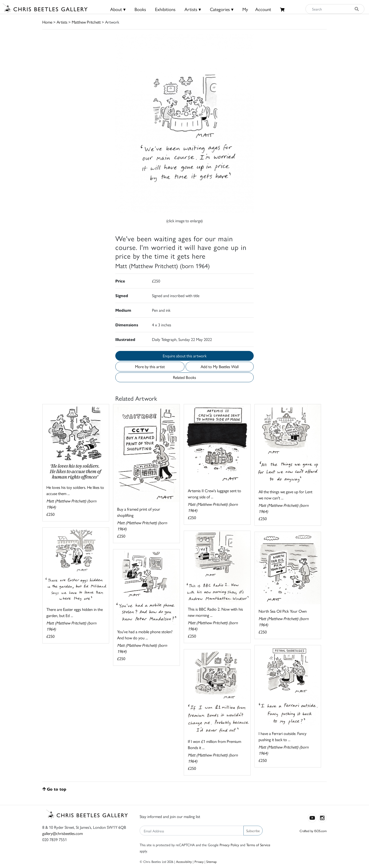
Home (47, 22)
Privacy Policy (229, 845)
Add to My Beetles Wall (220, 366)
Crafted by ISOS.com (313, 831)
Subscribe (253, 831)
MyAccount (257, 9)
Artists (62, 22)
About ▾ (118, 9)
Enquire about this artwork (185, 356)
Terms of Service (258, 845)
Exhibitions (165, 9)
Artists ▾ (193, 9)
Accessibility (184, 861)
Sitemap (212, 861)
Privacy (199, 861)
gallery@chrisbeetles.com (63, 833)
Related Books (184, 377)
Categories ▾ (222, 9)
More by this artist (150, 366)
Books (140, 9)
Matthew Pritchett (86, 22)
